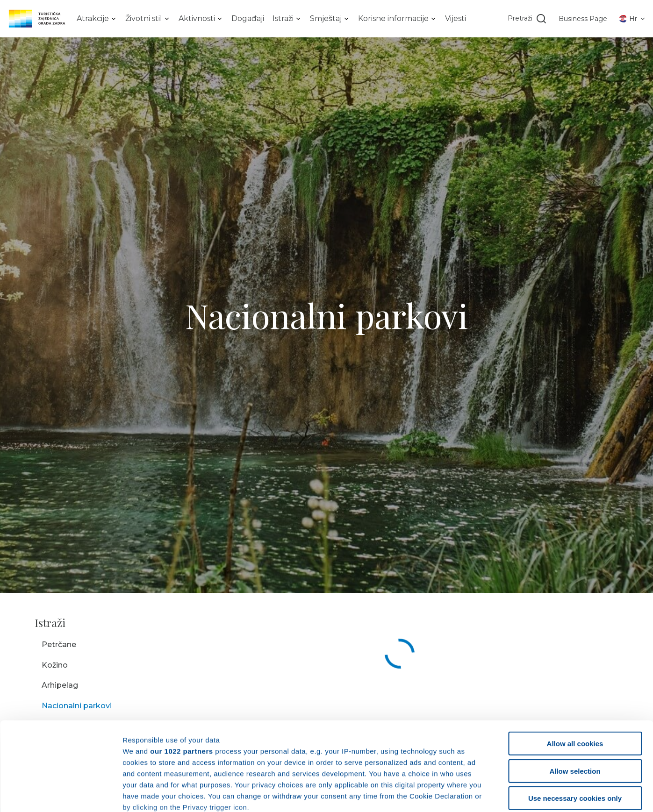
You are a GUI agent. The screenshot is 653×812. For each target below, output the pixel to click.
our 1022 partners (181, 676)
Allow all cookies (575, 669)
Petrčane (59, 645)
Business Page (583, 19)
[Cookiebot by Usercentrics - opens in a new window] (61, 795)
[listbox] (97, 19)
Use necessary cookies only (575, 724)
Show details (491, 795)
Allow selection (575, 696)
